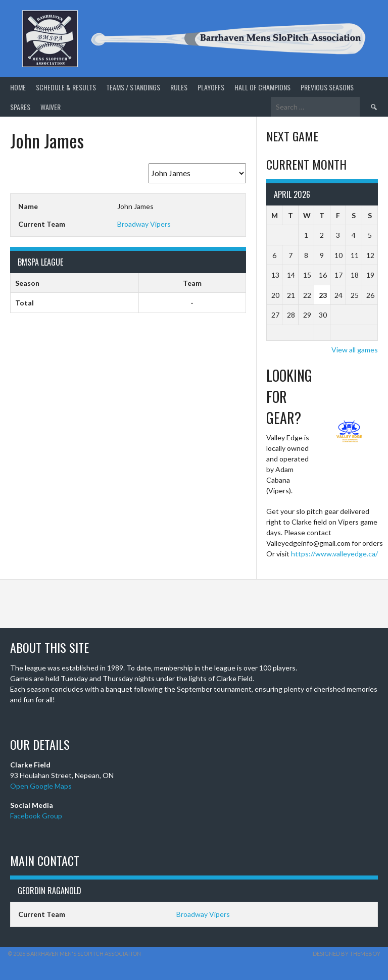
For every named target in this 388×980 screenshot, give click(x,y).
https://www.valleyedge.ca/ (334, 554)
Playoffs (211, 87)
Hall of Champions (262, 87)
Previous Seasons (327, 87)
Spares (20, 107)
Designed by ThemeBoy (347, 953)
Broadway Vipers (144, 224)
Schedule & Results (66, 87)
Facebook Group (36, 816)
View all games (355, 350)
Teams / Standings (133, 87)
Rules (179, 87)
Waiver (51, 107)
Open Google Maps (41, 786)
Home (18, 87)
